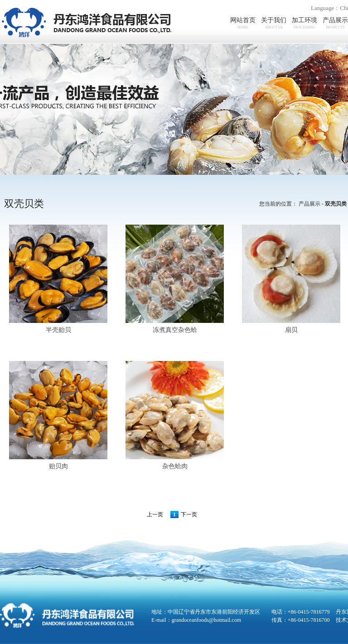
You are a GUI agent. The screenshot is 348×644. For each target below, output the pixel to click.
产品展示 (309, 204)
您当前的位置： (278, 204)
